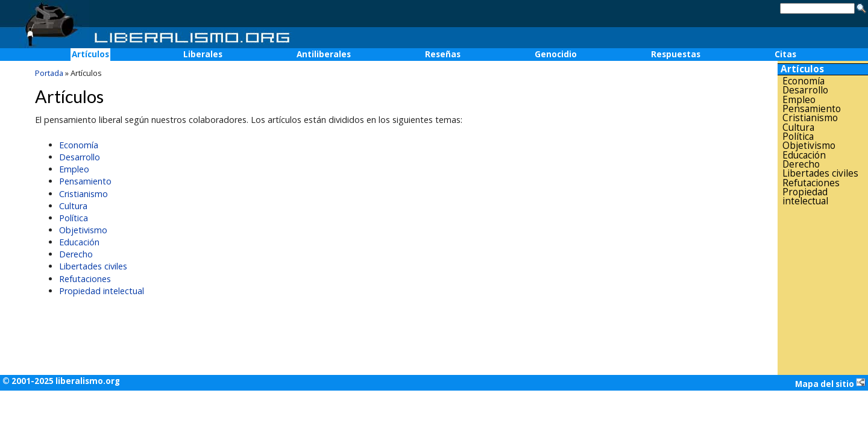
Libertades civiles (93, 266)
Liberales (203, 54)
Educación (79, 242)
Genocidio (556, 54)
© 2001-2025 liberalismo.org (61, 381)
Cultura (73, 206)
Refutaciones (85, 279)
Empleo (74, 169)
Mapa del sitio (830, 383)
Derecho (76, 254)
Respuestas (676, 54)
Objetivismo (83, 230)
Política (74, 218)
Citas (785, 54)
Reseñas (443, 54)
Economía (79, 145)
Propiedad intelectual (102, 291)
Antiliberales (324, 54)
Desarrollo (80, 157)
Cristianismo (83, 194)
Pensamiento (85, 181)
